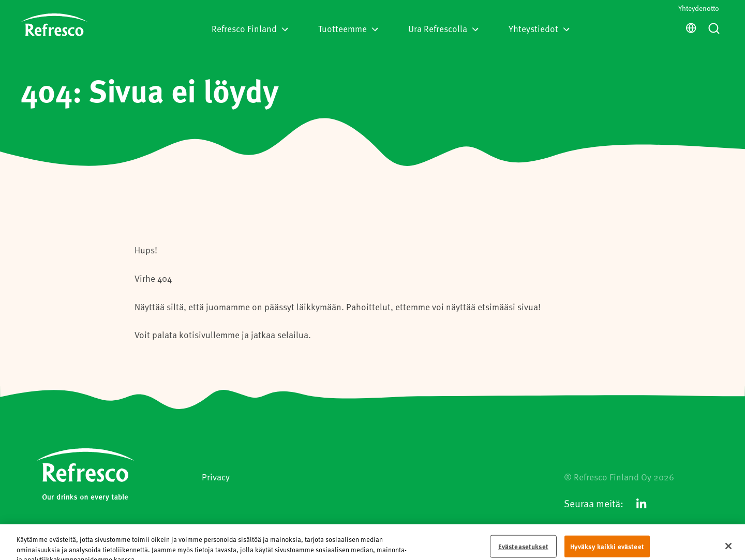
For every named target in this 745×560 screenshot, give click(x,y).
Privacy (216, 477)
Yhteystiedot (539, 28)
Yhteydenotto (699, 8)
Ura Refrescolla (443, 28)
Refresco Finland (250, 28)
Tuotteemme (348, 28)
